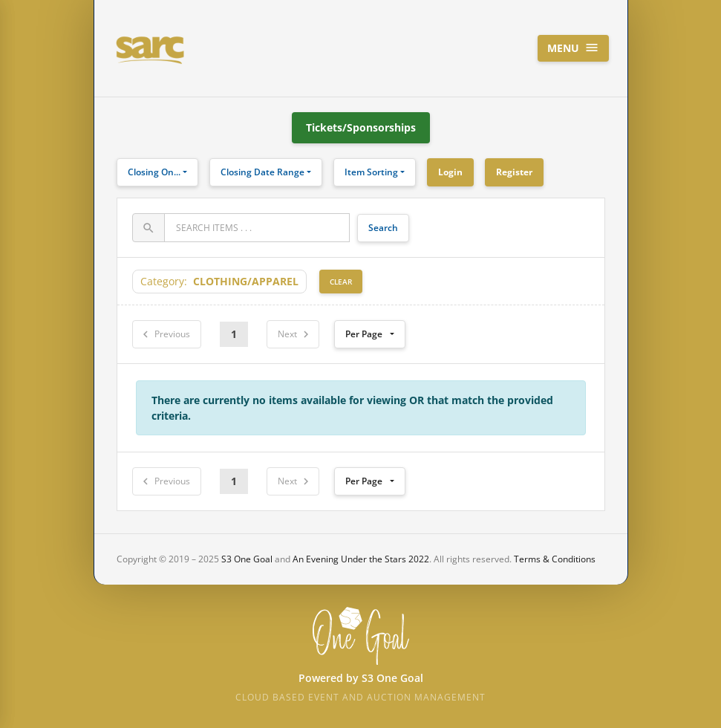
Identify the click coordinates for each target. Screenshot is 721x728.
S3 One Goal (247, 559)
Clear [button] (341, 282)
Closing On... (154, 172)
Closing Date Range (262, 172)
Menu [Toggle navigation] (573, 48)
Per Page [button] (364, 334)
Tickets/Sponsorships (361, 127)
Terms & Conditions (555, 559)
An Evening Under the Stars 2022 (361, 559)
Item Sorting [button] (371, 172)
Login (450, 172)
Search (383, 228)
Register (514, 172)
